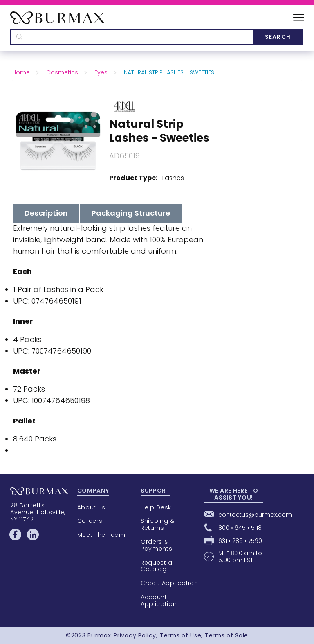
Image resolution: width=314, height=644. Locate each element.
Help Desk (156, 507)
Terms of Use (181, 635)
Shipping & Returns (158, 524)
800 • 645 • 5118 (240, 528)
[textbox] (131, 37)
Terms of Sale (227, 635)
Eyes (101, 72)
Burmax (99, 635)
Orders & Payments (157, 545)
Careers (90, 521)
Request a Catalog (157, 566)
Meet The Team (101, 535)
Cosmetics (62, 72)
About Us (92, 507)
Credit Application (169, 583)
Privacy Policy (135, 635)
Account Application (159, 600)
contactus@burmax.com (255, 515)
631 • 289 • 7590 (240, 541)
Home (21, 72)
